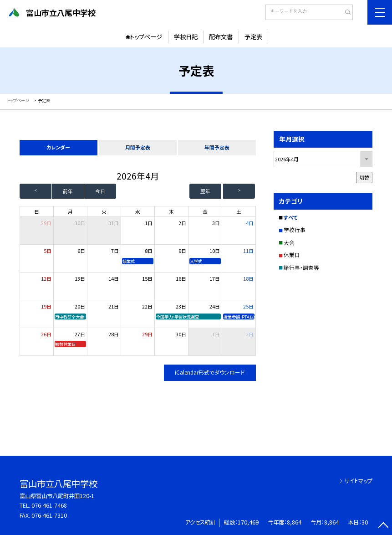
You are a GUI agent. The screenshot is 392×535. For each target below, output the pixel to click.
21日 (114, 306)
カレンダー (58, 147)
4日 (250, 223)
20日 (80, 306)
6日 (81, 251)
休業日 (292, 255)
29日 (147, 334)
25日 (248, 306)
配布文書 (221, 37)
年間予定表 (217, 147)
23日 (181, 306)
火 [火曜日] (104, 211)
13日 (80, 278)
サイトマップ (358, 481)
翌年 (205, 191)
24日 (215, 306)
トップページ (146, 37)
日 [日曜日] (37, 211)
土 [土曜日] (239, 211)
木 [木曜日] (171, 211)
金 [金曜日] (205, 211)
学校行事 (295, 230)
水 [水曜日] (138, 211)
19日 (46, 306)
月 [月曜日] (70, 211)
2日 (182, 223)
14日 (114, 278)
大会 (289, 242)
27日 (80, 334)
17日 (215, 278)
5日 (48, 251)
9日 (182, 251)
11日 (248, 251)
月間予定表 (138, 147)
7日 (115, 251)
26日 (46, 334)
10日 (215, 251)
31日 (114, 223)
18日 (248, 278)
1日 (149, 223)
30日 (80, 223)
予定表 (253, 37)
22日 (147, 306)
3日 (216, 223)
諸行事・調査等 (301, 267)
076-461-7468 (49, 505)
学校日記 (186, 37)
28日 (114, 334)
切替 (364, 177)
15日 (147, 278)
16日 (181, 278)
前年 (68, 191)
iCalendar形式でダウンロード (210, 372)
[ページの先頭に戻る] (383, 526)
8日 (149, 251)
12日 (46, 278)
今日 (100, 191)
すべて (291, 217)
